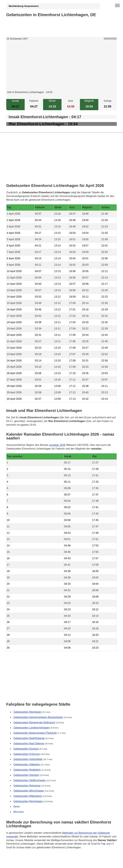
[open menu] (117, 6)
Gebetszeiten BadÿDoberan (29, 738)
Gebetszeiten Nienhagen (28, 712)
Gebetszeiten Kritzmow (27, 754)
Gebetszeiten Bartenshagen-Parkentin (35, 733)
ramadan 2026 (57, 445)
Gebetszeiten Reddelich (27, 770)
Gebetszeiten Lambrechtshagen (32, 728)
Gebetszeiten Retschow (27, 785)
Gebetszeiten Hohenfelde (28, 759)
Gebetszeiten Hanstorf (26, 775)
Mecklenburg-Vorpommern (24, 6)
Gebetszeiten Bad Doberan (29, 743)
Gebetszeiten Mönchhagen (29, 791)
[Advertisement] (61, 68)
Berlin (17, 807)
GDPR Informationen (18, 863)
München (19, 812)
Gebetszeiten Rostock (26, 749)
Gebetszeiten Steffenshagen (30, 780)
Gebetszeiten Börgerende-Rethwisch (34, 722)
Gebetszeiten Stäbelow (27, 764)
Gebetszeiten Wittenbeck (28, 796)
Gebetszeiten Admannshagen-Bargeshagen (38, 717)
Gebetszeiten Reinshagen (28, 801)
